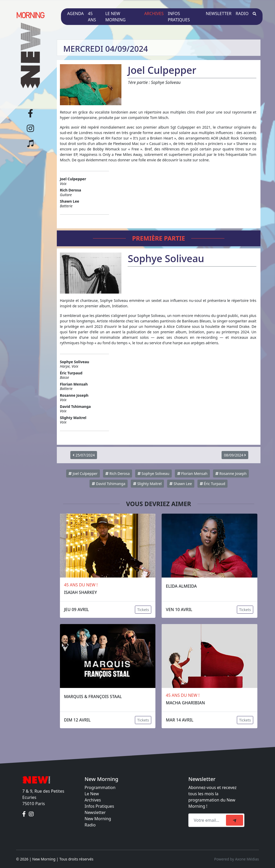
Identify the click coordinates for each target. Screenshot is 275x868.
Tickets (143, 610)
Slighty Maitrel (147, 484)
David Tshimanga (109, 484)
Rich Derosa (118, 473)
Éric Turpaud (212, 484)
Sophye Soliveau (153, 473)
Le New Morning (115, 17)
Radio (242, 14)
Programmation (100, 787)
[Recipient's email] (208, 820)
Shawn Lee (181, 484)
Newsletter (219, 14)
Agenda (75, 14)
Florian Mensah (192, 473)
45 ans (92, 17)
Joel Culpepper (83, 473)
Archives (154, 14)
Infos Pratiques (99, 806)
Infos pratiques (179, 17)
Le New (92, 794)
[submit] (235, 820)
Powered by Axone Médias (237, 859)
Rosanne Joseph (231, 473)
